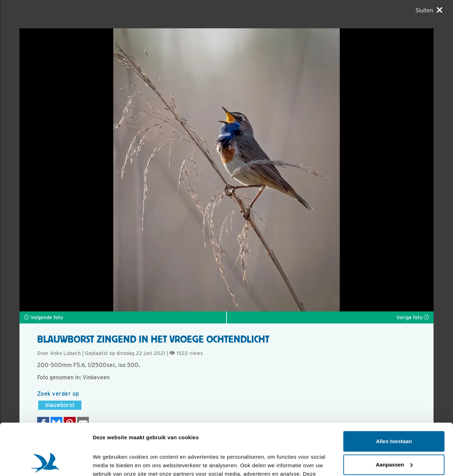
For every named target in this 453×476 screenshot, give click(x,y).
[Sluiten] (429, 10)
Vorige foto (413, 317)
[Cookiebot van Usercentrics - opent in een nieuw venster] (46, 462)
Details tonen (110, 462)
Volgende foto (44, 317)
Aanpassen (394, 416)
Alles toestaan (394, 393)
